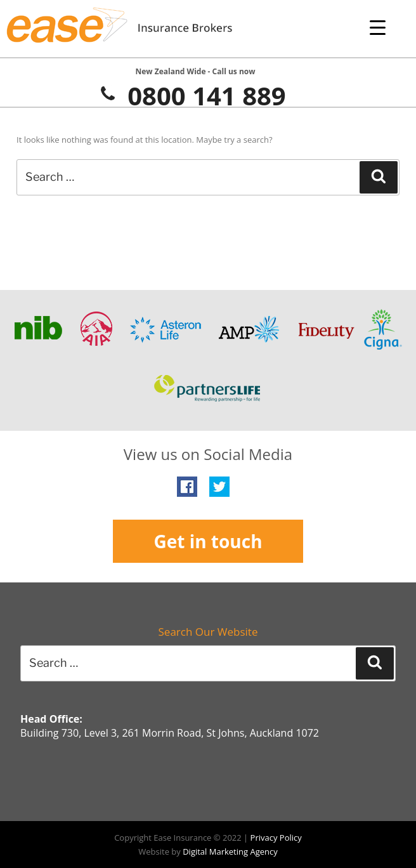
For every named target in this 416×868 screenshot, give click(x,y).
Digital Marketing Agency (230, 852)
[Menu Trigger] (378, 27)
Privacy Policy (276, 838)
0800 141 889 (192, 95)
